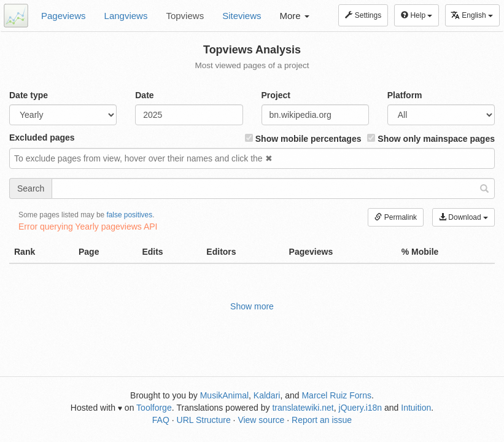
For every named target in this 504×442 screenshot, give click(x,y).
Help (417, 15)
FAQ (161, 420)
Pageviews (64, 16)
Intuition (416, 408)
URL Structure (204, 420)
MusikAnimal (224, 395)
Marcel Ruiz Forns (336, 395)
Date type (29, 95)
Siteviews (242, 16)
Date (144, 95)
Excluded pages (42, 138)
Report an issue (322, 420)
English (472, 15)
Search (31, 188)
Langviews (126, 16)
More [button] (295, 16)
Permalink (396, 217)
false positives (129, 215)
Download (463, 217)
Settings (363, 15)
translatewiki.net (303, 408)
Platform (405, 95)
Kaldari (267, 395)
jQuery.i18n (361, 408)
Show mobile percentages (303, 139)
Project (276, 95)
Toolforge (154, 408)
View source (261, 420)
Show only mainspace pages (431, 139)
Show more (252, 306)
